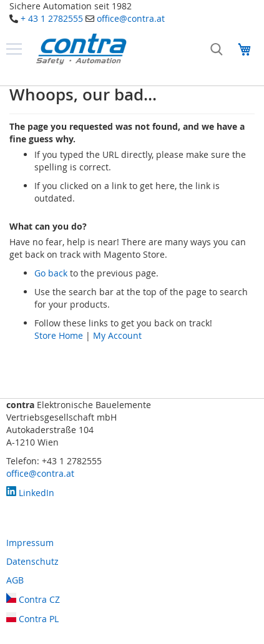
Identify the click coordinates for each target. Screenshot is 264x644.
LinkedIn (30, 493)
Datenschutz (32, 561)
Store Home (59, 335)
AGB (15, 580)
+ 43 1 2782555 (52, 18)
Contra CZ (33, 599)
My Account (117, 335)
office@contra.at (131, 18)
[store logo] (81, 49)
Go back (51, 273)
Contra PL (32, 619)
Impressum (30, 543)
